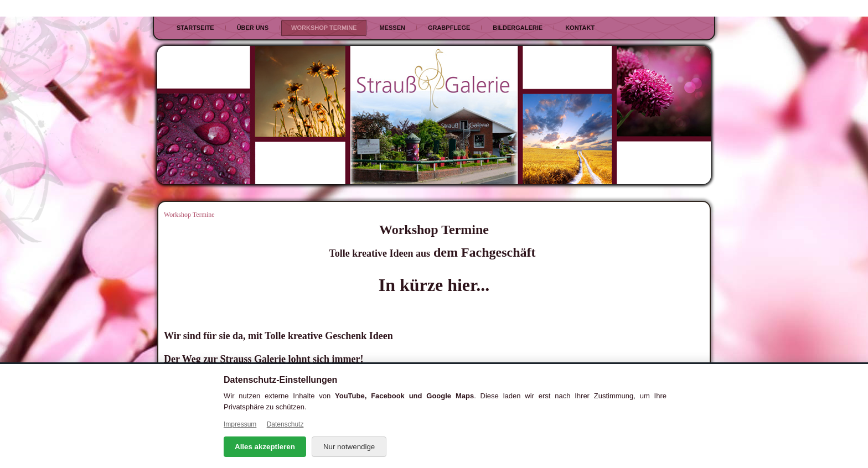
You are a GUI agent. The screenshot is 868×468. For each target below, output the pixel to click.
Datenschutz (285, 424)
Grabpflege (449, 28)
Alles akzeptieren (265, 447)
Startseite (195, 28)
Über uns (253, 28)
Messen (392, 28)
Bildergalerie (518, 28)
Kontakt (580, 28)
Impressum (240, 424)
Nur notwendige (349, 447)
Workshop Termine (324, 28)
